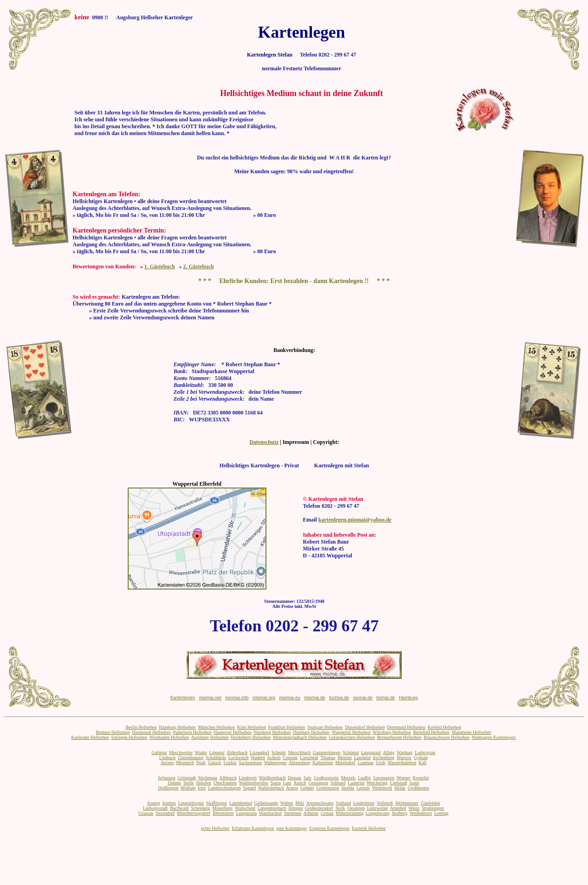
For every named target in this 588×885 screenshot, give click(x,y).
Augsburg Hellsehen (210, 737)
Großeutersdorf (319, 808)
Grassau (146, 813)
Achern (274, 757)
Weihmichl (382, 788)
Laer (287, 783)
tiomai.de (386, 698)
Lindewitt (248, 778)
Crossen (290, 757)
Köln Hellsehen (252, 727)
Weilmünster (407, 803)
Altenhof (398, 808)
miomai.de (315, 698)
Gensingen (319, 783)
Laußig (364, 778)
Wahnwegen (275, 763)
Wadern (258, 757)
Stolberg (400, 813)
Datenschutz (264, 442)
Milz (300, 803)
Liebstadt (399, 783)
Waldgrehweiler (254, 783)
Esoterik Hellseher (369, 828)
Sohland (338, 783)
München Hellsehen (216, 727)
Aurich (300, 783)
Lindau (230, 763)
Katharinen (322, 763)
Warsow (404, 757)
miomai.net (210, 698)
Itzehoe (169, 803)
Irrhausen (167, 778)
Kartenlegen (183, 698)
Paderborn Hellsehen (192, 732)
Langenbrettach (272, 808)
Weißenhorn (421, 813)
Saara (276, 783)
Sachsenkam (250, 763)
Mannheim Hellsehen (471, 732)
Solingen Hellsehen (129, 737)
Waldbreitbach (272, 778)
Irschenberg (384, 757)
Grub (381, 763)
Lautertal (356, 783)
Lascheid (362, 757)
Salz (308, 778)
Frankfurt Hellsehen (287, 727)
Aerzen (167, 763)
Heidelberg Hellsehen (251, 737)
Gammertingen (327, 752)
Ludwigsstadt (155, 808)
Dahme (174, 783)
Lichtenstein (327, 788)
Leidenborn (364, 803)
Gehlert (307, 788)
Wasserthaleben (402, 763)
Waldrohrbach (271, 788)
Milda (400, 788)
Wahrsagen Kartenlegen (494, 737)
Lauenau (366, 763)
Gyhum (421, 757)
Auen (414, 783)
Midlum (188, 788)
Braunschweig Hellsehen (447, 737)
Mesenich (185, 763)
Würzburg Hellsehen (392, 732)
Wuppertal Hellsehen (351, 732)
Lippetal (217, 752)
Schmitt (279, 752)
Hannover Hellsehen (232, 732)
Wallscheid (245, 808)
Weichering (377, 783)
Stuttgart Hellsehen (325, 727)
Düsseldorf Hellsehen (365, 727)
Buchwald (179, 808)
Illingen (296, 808)
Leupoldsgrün (191, 803)
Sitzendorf (165, 813)
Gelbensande (266, 803)
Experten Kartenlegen (329, 828)
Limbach (168, 757)
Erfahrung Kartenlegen (253, 828)
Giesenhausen (191, 757)
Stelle (189, 783)
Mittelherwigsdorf (194, 813)
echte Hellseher (215, 828)
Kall (422, 763)
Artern (292, 788)
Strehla (348, 788)
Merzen (345, 757)
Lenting (441, 813)
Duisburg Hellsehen (311, 732)
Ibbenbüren (223, 813)
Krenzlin (421, 778)
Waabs (201, 752)
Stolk (340, 808)
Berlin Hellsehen (141, 727)
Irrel (202, 788)
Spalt (201, 763)
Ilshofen (204, 783)
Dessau (295, 778)
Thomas (328, 757)
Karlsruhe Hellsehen (90, 737)
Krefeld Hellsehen (444, 727)
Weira (414, 808)
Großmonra (418, 788)
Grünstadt (187, 778)
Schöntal (351, 752)
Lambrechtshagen (224, 788)
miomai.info (237, 698)
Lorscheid (309, 757)
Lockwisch (238, 757)
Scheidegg (201, 808)
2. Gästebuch (199, 267)
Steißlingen (217, 803)
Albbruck (228, 778)
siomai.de (363, 698)
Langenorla (246, 813)
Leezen (363, 788)
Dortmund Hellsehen (406, 727)
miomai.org (264, 698)
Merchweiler (181, 752)
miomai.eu (289, 698)
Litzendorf (260, 752)
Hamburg (408, 698)
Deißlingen (168, 788)
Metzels (348, 778)
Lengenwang (378, 813)
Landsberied (240, 803)
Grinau (327, 813)
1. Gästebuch (160, 267)
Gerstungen (384, 778)
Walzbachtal (270, 813)
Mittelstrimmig (350, 813)
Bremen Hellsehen (113, 732)
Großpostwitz (326, 778)
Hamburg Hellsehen (177, 727)
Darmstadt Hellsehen (152, 732)
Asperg (154, 803)
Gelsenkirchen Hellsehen (352, 737)
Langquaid (371, 752)
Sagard (249, 788)
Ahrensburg (299, 763)
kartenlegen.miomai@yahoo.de (355, 520)
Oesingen (356, 808)
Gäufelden (430, 803)
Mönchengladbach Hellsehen (300, 737)
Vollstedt (385, 803)
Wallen (287, 803)
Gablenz (159, 752)
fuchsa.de (339, 698)
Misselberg (222, 808)
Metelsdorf (345, 763)
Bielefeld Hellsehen (431, 732)
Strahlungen (433, 808)
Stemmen (293, 813)
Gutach (215, 763)
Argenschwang (320, 803)
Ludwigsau (425, 752)
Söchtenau (208, 778)
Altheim (311, 813)
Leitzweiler (378, 808)
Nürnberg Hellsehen (272, 732)
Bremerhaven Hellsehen (399, 737)
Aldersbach (237, 752)
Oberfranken (225, 783)
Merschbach (299, 752)
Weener (403, 778)
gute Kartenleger (291, 828)
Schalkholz (216, 757)
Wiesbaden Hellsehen (169, 737)
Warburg (405, 752)
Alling (389, 752)
